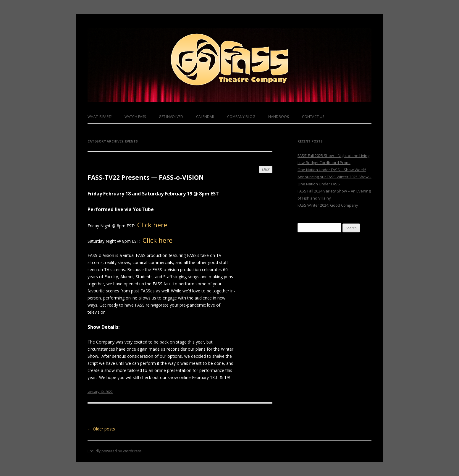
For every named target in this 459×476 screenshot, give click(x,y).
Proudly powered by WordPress (114, 451)
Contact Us (313, 117)
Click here (152, 225)
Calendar (205, 117)
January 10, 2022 (100, 392)
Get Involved (171, 117)
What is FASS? (100, 117)
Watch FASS (135, 117)
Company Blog (241, 117)
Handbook (279, 117)
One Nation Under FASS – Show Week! (332, 170)
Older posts (101, 429)
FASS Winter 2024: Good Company (328, 205)
